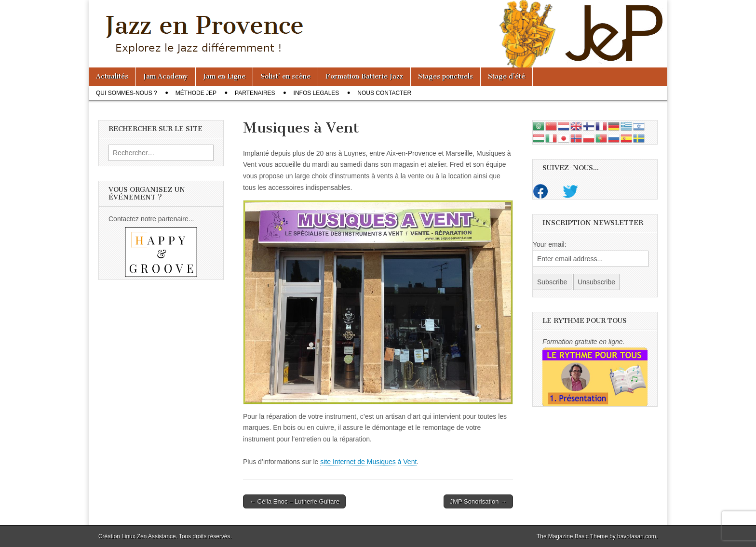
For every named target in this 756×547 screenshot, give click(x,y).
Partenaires (255, 93)
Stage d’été (506, 76)
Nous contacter (384, 93)
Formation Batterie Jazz (364, 76)
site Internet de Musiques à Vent (368, 462)
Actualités (112, 76)
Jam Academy (166, 76)
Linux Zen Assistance (148, 536)
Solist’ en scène (285, 76)
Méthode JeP (196, 93)
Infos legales (317, 93)
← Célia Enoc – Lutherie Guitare (294, 501)
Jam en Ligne (224, 76)
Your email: (550, 244)
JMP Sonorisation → (478, 501)
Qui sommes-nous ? (127, 93)
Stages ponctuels (445, 76)
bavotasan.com (637, 536)
